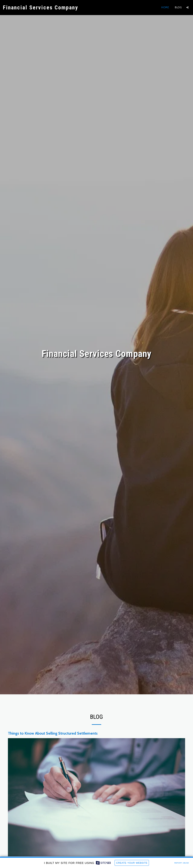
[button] (187, 7)
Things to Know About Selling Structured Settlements (53, 733)
